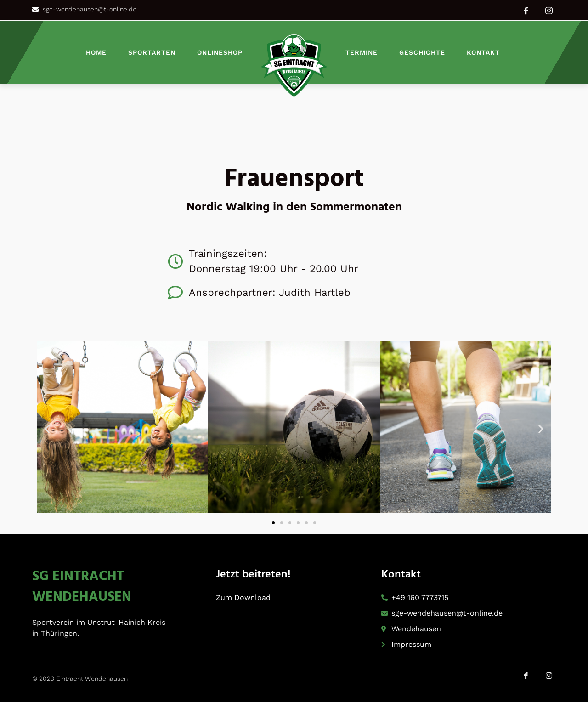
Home (96, 52)
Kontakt (483, 52)
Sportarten (152, 52)
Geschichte (422, 52)
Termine (362, 52)
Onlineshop (220, 52)
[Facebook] (526, 10)
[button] (47, 429)
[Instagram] (549, 10)
